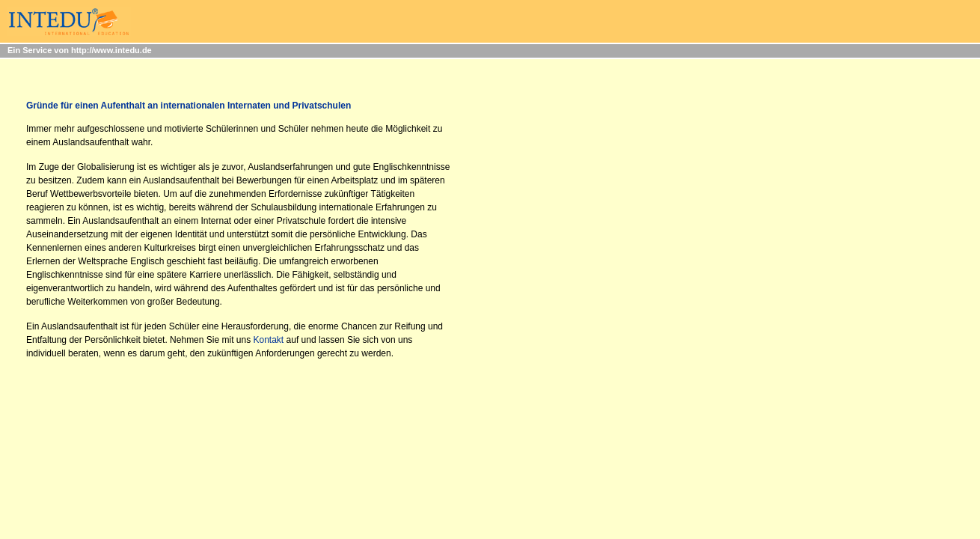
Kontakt (269, 340)
